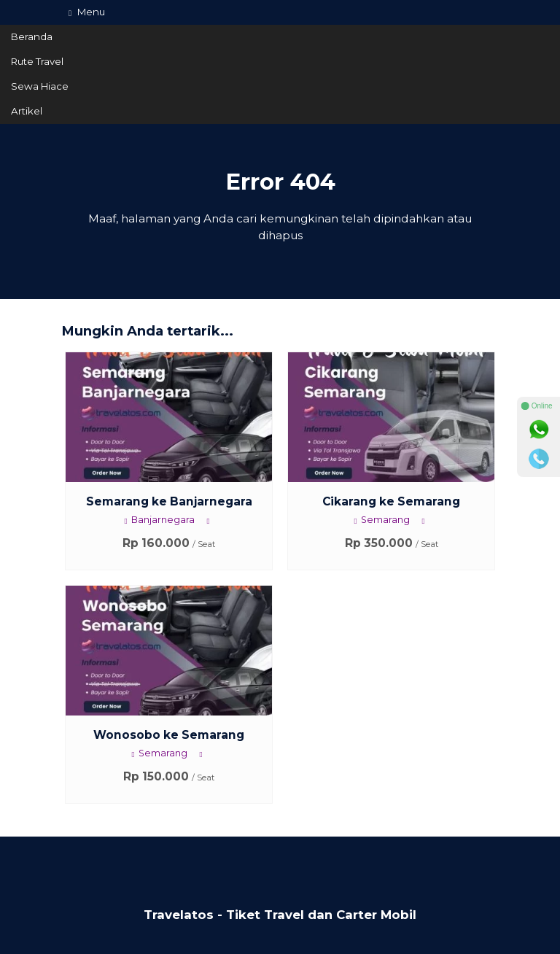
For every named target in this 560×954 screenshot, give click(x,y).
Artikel (27, 111)
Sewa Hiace (40, 86)
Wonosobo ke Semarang (169, 735)
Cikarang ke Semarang (391, 501)
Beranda (32, 36)
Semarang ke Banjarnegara (169, 501)
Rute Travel (37, 61)
